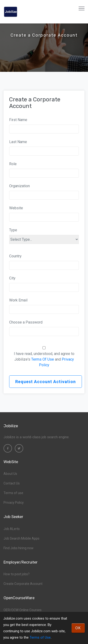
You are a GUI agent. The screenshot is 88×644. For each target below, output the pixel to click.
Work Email (18, 300)
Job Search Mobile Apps (21, 538)
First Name (18, 120)
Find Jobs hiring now (19, 548)
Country (15, 256)
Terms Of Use (43, 359)
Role (13, 164)
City (12, 278)
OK (78, 628)
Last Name (18, 142)
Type (13, 230)
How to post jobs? (17, 574)
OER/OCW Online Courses (23, 610)
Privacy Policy (14, 503)
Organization (19, 186)
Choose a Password (26, 322)
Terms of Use (40, 637)
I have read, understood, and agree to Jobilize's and (44, 359)
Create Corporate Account (23, 584)
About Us (10, 474)
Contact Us (12, 483)
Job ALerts (12, 529)
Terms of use (13, 493)
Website (16, 208)
